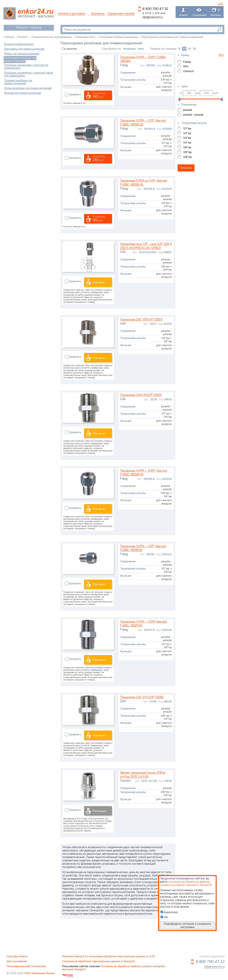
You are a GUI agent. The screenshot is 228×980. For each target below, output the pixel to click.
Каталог (23, 37)
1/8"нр (187, 147)
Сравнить (75, 94)
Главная (9, 37)
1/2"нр (187, 133)
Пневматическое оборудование (52, 37)
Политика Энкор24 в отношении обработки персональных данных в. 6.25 (108, 956)
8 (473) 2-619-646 (154, 13)
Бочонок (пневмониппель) (19, 44)
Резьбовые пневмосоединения (118, 37)
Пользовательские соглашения (26, 966)
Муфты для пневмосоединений (22, 54)
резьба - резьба (193, 115)
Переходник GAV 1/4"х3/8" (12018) (142, 697)
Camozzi (188, 71)
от (181, 93)
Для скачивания (17, 961)
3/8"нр (187, 157)
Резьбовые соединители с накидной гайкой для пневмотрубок (29, 74)
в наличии (70, 49)
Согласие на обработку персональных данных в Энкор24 (98, 961)
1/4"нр (187, 142)
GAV (186, 66)
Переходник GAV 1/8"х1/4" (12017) (141, 320)
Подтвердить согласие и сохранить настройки (187, 925)
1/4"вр (187, 138)
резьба (188, 110)
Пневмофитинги (85, 37)
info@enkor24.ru (153, 17)
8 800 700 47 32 (155, 9)
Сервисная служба (121, 14)
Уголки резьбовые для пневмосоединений (28, 88)
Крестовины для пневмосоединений (24, 49)
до (198, 93)
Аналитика (169, 912)
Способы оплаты (17, 956)
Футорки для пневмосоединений (23, 93)
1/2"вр (187, 128)
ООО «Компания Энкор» (39, 973)
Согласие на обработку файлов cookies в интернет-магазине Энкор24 (114, 968)
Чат (164, 917)
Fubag (187, 62)
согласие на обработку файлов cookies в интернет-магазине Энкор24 (185, 883)
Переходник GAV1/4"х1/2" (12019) (141, 395)
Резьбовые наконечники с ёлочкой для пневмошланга (26, 67)
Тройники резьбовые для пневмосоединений (18, 82)
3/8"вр (187, 152)
